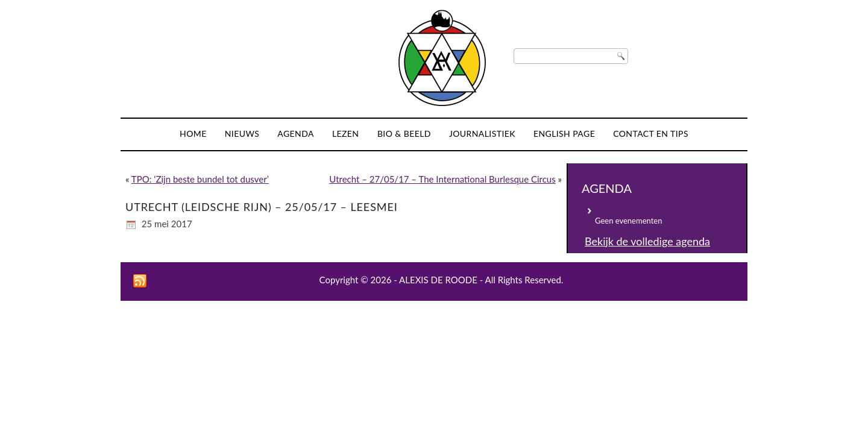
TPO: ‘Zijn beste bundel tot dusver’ (200, 179)
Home (193, 134)
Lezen (346, 134)
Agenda (296, 134)
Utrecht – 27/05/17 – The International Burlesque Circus (442, 179)
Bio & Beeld (404, 134)
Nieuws (242, 134)
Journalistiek (482, 134)
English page (564, 134)
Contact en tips (651, 134)
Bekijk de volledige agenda (647, 241)
